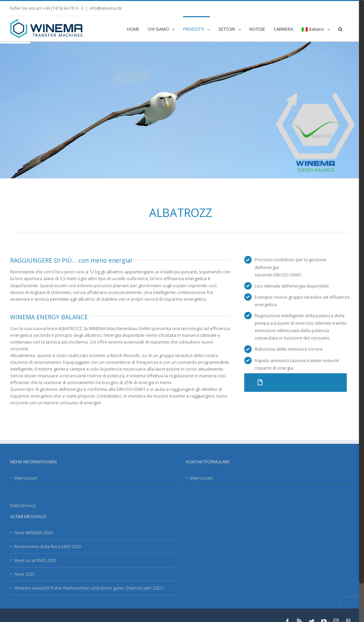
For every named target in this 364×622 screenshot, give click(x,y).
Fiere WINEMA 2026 (33, 533)
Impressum (26, 478)
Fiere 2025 (24, 574)
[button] (340, 29)
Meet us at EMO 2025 (35, 560)
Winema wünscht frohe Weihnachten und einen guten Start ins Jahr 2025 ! (89, 588)
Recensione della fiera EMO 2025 (48, 546)
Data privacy (23, 505)
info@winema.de (106, 8)
